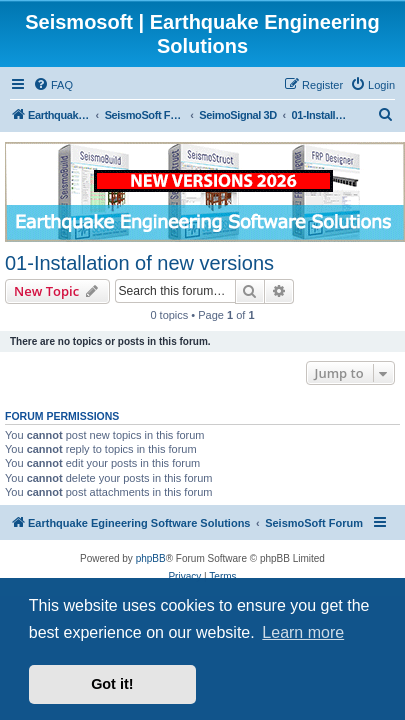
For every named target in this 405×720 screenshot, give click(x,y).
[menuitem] (53, 85)
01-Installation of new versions (139, 263)
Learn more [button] (303, 632)
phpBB (151, 558)
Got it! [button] (112, 684)
